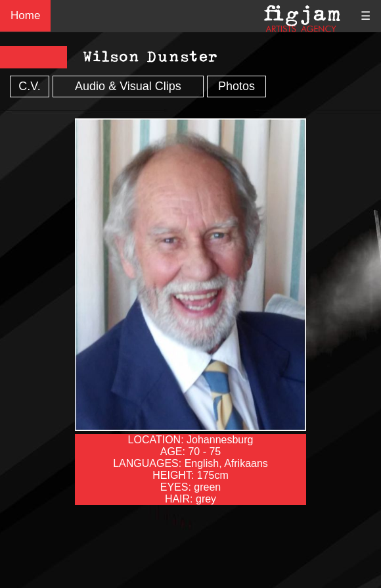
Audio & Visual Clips (128, 86)
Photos (236, 86)
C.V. (29, 86)
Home (25, 15)
